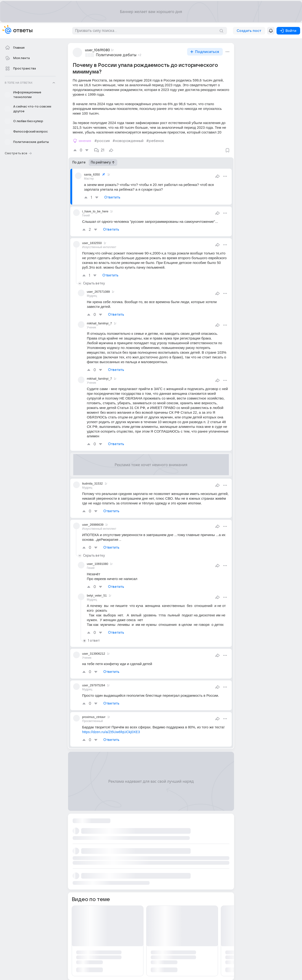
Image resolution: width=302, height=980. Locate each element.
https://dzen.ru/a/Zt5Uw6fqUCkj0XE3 (111, 732)
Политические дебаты (116, 55)
